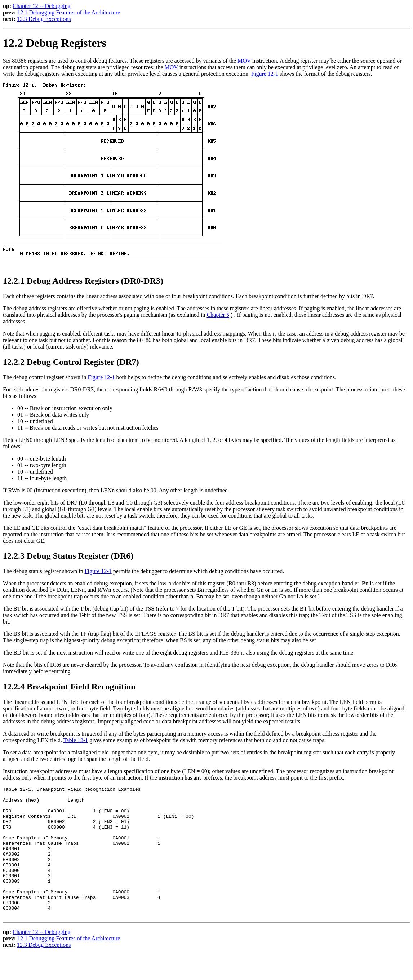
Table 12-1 (76, 740)
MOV (244, 61)
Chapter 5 (218, 315)
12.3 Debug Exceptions (44, 19)
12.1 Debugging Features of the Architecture (69, 12)
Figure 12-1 (265, 74)
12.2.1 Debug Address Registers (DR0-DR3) (83, 281)
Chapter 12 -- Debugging (41, 6)
